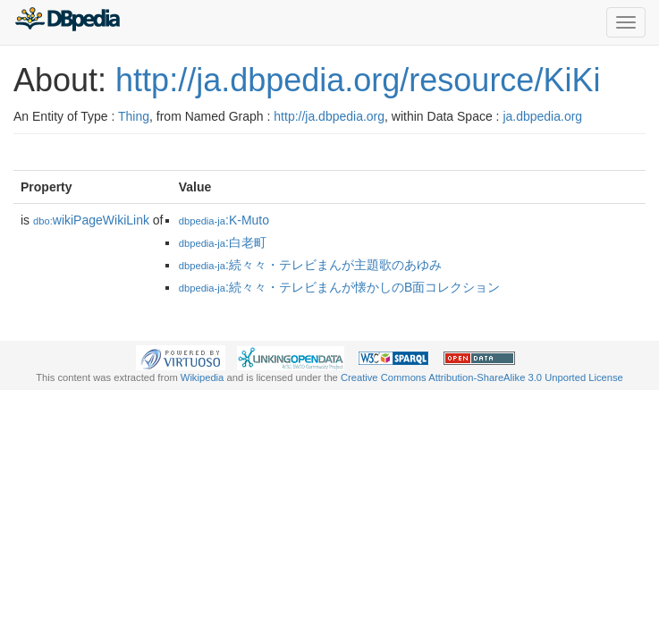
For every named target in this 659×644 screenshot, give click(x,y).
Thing (134, 116)
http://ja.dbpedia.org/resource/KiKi (358, 80)
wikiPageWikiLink (91, 220)
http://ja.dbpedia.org (329, 116)
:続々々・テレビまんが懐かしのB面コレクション (340, 287)
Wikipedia (203, 377)
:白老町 (223, 242)
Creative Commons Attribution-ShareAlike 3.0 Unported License (482, 377)
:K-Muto (224, 220)
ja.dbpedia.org (542, 116)
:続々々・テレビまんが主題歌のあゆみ (310, 265)
